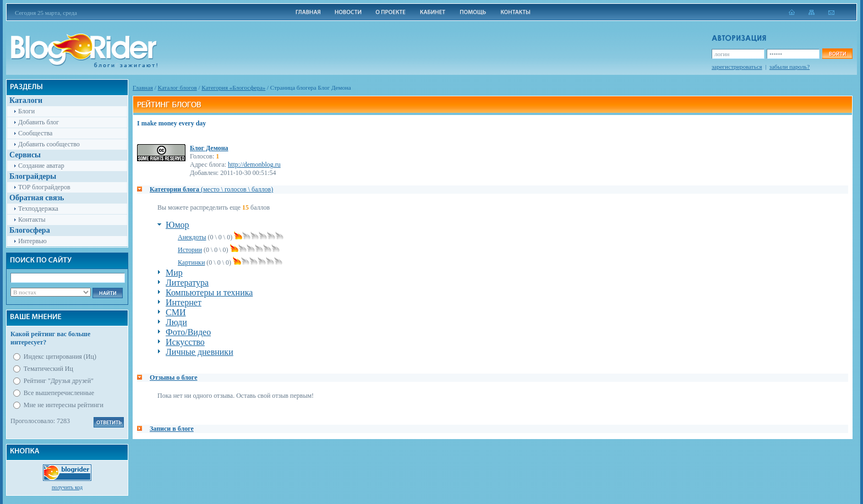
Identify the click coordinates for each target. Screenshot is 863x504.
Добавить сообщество (49, 144)
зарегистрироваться (737, 67)
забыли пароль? (790, 67)
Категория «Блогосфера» (233, 87)
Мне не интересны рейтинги (64, 405)
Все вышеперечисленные (59, 393)
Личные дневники (200, 352)
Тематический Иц (48, 369)
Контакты (32, 220)
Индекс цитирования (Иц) (60, 357)
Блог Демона (209, 148)
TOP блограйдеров (44, 187)
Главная (143, 87)
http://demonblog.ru (254, 165)
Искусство (185, 342)
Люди (176, 322)
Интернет (184, 302)
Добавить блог (39, 122)
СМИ (176, 312)
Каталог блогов (177, 87)
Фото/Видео (188, 332)
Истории (190, 250)
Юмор (177, 225)
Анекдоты (192, 237)
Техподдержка (38, 209)
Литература (187, 283)
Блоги (26, 111)
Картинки (191, 262)
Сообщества (35, 133)
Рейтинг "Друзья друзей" (59, 381)
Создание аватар (41, 166)
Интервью (32, 241)
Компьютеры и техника (209, 292)
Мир (174, 273)
